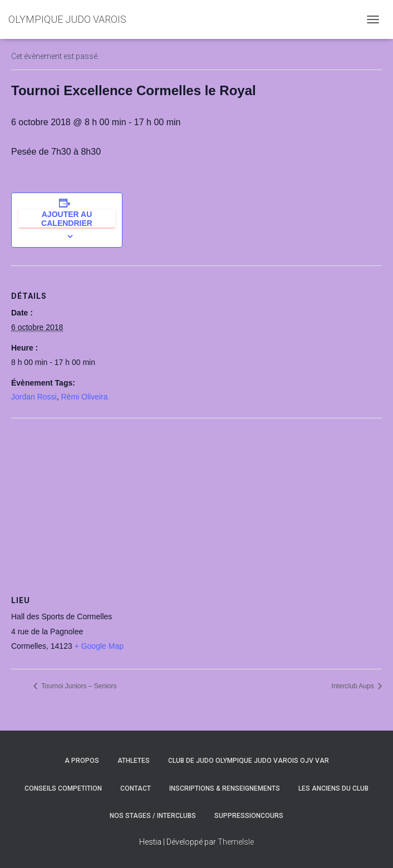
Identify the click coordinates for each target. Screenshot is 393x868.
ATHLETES (134, 761)
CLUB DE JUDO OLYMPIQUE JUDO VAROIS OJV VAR (249, 761)
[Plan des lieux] (196, 499)
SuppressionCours (249, 816)
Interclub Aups (354, 686)
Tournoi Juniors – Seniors (78, 686)
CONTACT (136, 788)
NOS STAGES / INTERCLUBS (153, 816)
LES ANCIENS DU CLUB (333, 788)
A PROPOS (82, 761)
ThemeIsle (236, 842)
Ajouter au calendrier (67, 219)
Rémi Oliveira (84, 397)
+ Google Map (99, 646)
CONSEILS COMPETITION (63, 788)
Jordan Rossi (34, 397)
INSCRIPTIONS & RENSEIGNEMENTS (225, 788)
